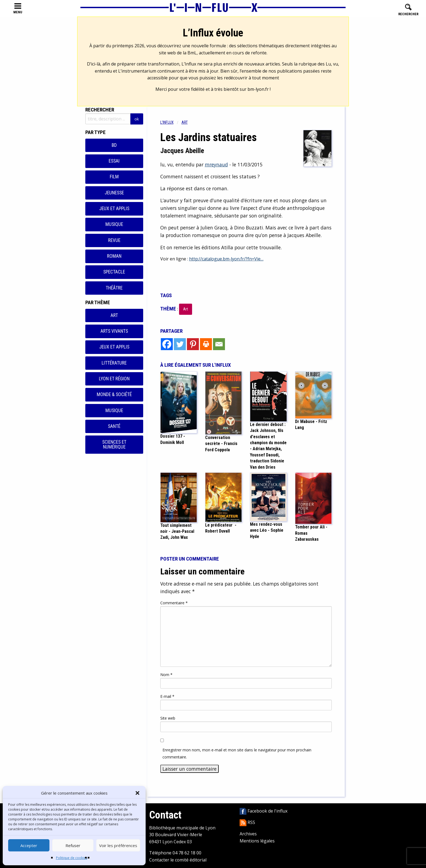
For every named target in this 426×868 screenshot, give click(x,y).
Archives (248, 834)
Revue (114, 240)
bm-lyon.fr (258, 89)
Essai (114, 161)
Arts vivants (114, 331)
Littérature (114, 363)
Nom (166, 675)
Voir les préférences (118, 845)
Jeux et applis (114, 209)
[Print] (206, 344)
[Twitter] (180, 344)
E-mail (167, 696)
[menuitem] (171, 122)
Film (114, 177)
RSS (247, 822)
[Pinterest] (193, 344)
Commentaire (174, 603)
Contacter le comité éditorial (178, 860)
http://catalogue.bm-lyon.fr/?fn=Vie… (226, 259)
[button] (137, 793)
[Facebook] (167, 344)
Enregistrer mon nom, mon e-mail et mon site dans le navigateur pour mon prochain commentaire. (237, 753)
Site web (168, 718)
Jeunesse (114, 193)
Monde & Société (114, 394)
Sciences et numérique (114, 444)
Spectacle (114, 272)
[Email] (219, 344)
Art (114, 315)
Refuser (73, 845)
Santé (114, 426)
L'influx (167, 122)
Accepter (29, 845)
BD (114, 145)
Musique (114, 224)
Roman (114, 256)
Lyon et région (114, 379)
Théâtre (114, 288)
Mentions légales (257, 841)
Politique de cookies (72, 858)
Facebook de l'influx (264, 811)
